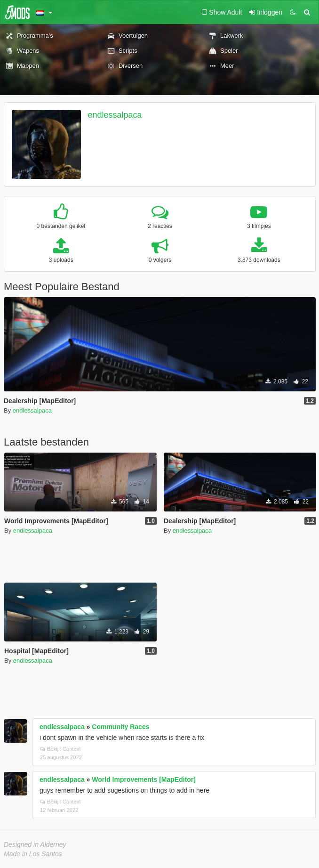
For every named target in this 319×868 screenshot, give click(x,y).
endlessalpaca (115, 115)
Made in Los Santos (33, 854)
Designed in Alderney (35, 844)
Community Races (120, 727)
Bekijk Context (60, 749)
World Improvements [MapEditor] (144, 779)
